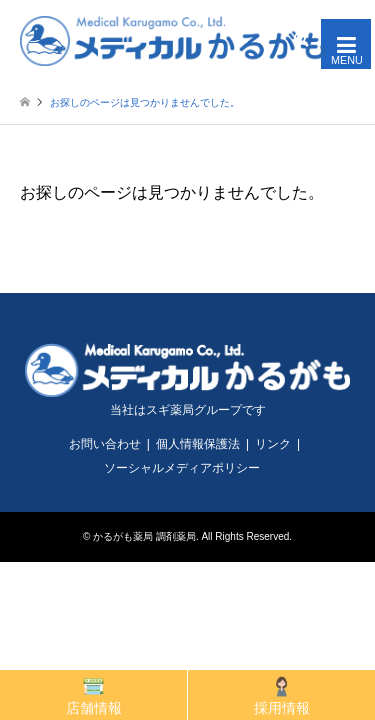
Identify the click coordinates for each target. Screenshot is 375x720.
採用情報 (282, 695)
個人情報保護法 (198, 444)
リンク (273, 444)
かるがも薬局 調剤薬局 (144, 536)
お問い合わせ (105, 444)
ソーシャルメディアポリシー (182, 468)
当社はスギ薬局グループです (188, 410)
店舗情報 (94, 695)
